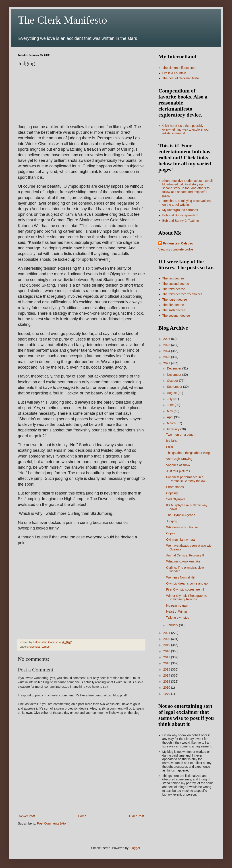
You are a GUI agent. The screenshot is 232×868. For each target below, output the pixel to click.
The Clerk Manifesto (62, 20)
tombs (46, 647)
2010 (167, 687)
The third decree (174, 289)
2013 (167, 681)
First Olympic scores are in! (185, 589)
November (174, 375)
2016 (167, 663)
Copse (171, 533)
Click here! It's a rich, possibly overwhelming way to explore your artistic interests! (186, 129)
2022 (167, 363)
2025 (167, 345)
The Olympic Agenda (181, 515)
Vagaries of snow (178, 465)
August (172, 393)
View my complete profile (176, 249)
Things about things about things (189, 453)
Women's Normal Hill (181, 577)
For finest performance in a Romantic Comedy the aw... (187, 479)
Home (82, 816)
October (173, 381)
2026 (167, 339)
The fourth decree (175, 300)
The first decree (173, 278)
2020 (167, 639)
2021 (167, 633)
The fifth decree (173, 305)
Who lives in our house (182, 527)
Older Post (137, 816)
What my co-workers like (183, 561)
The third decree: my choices (182, 294)
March (172, 423)
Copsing (172, 493)
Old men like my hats (181, 540)
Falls (170, 447)
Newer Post (27, 816)
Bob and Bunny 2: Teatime (181, 221)
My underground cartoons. (181, 210)
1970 (167, 694)
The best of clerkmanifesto (181, 78)
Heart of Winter (177, 611)
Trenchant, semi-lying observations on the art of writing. (187, 203)
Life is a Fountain (174, 73)
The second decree (176, 284)
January (173, 625)
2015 (167, 669)
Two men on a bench (181, 435)
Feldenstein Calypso (178, 243)
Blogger (135, 848)
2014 (167, 675)
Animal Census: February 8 (185, 555)
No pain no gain (177, 605)
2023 (167, 357)
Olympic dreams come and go (187, 583)
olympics (35, 647)
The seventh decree (176, 316)
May (170, 411)
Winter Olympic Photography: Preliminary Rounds (186, 598)
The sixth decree (174, 310)
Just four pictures (178, 471)
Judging (172, 521)
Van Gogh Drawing (179, 459)
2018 (167, 651)
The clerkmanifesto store (179, 68)
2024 (167, 351)
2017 (167, 657)
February (174, 429)
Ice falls (171, 441)
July (170, 399)
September (175, 387)
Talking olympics (178, 618)
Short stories (175, 487)
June (171, 405)
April (170, 417)
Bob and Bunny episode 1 (180, 215)
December (174, 368)
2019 (167, 645)
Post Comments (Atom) (53, 823)
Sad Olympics (176, 499)
